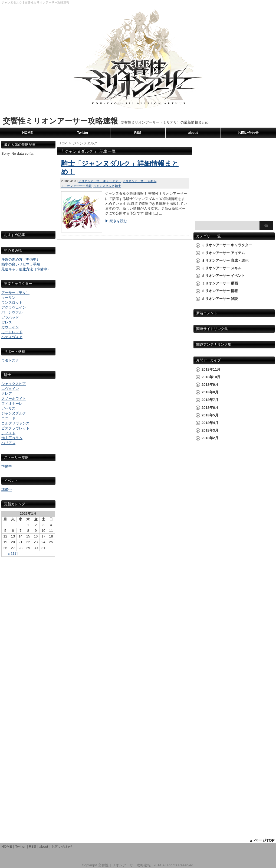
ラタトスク (10, 360)
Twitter (83, 133)
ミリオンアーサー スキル (139, 181)
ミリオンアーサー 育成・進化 (225, 260)
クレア (7, 393)
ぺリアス (8, 443)
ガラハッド (10, 317)
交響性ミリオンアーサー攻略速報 (60, 121)
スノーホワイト (14, 399)
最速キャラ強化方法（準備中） (26, 269)
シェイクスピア (14, 384)
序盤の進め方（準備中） (21, 259)
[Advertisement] (28, 198)
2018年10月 (211, 377)
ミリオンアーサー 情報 (76, 186)
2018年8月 (210, 392)
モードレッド (12, 332)
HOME (27, 133)
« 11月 (13, 554)
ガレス (7, 322)
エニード (8, 418)
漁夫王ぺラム (12, 438)
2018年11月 (211, 369)
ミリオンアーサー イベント (223, 276)
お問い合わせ (248, 133)
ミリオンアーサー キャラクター (100, 181)
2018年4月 (210, 423)
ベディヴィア (12, 337)
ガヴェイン (10, 327)
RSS (138, 133)
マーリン (8, 298)
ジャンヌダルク (14, 413)
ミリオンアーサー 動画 (220, 283)
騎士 (118, 186)
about (193, 133)
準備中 (7, 466)
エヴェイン (10, 389)
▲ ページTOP (262, 840)
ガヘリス (8, 408)
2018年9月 (210, 385)
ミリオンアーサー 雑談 (220, 299)
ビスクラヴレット (15, 428)
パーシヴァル (12, 312)
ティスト (8, 433)
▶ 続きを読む (116, 221)
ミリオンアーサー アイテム (223, 253)
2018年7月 (210, 400)
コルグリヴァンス (15, 423)
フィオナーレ (12, 404)
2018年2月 (210, 438)
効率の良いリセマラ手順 (21, 264)
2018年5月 (210, 415)
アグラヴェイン (14, 307)
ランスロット (12, 302)
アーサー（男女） (15, 293)
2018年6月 (210, 408)
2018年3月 (210, 430)
